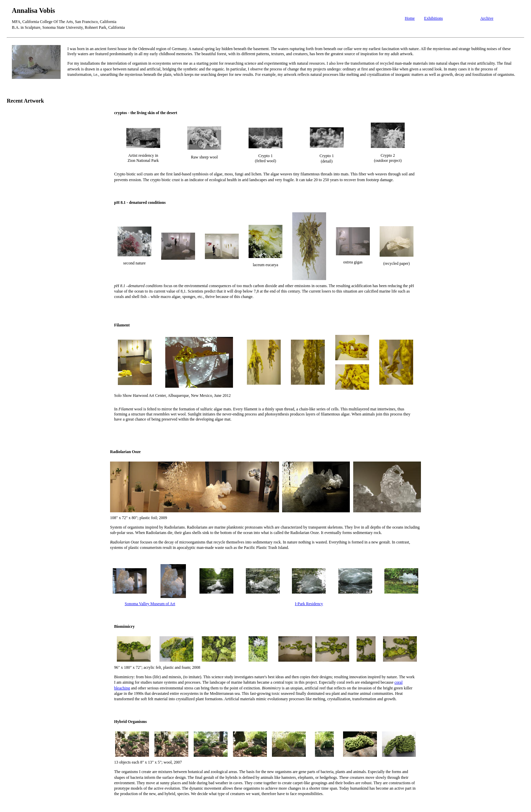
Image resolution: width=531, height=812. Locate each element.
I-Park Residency (309, 604)
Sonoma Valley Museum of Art (150, 604)
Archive (487, 18)
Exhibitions (433, 18)
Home (410, 18)
